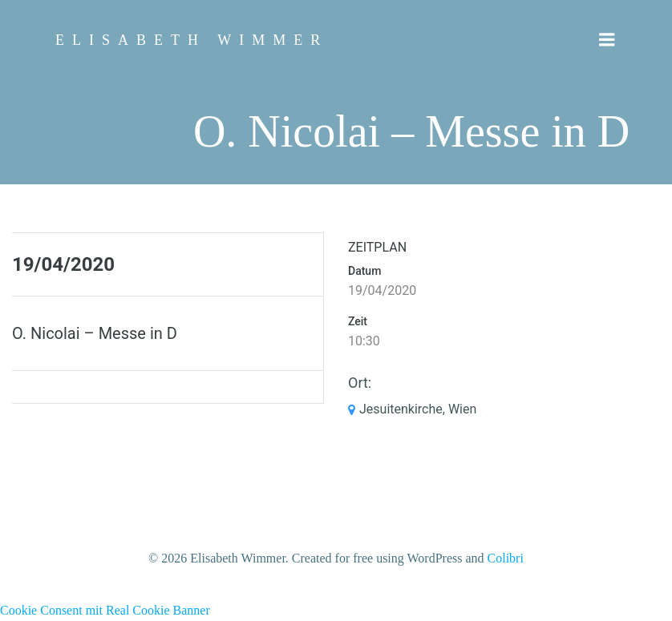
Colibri (506, 558)
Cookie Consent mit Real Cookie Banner (105, 610)
